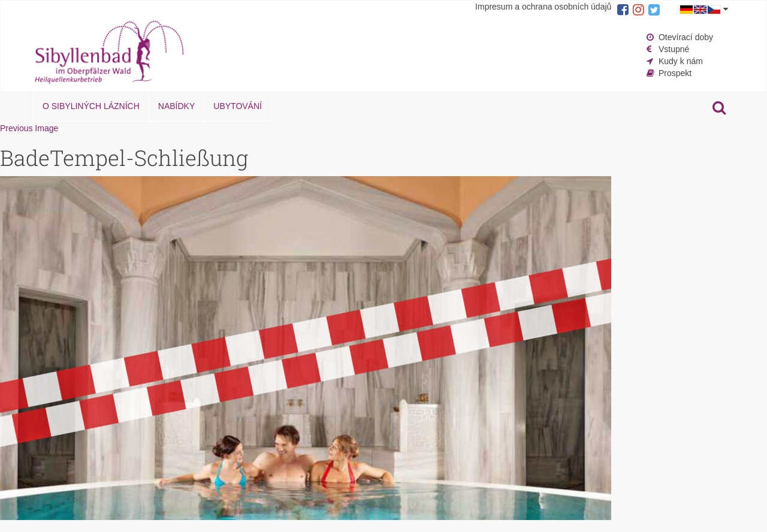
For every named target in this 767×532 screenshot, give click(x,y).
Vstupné (674, 49)
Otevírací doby (686, 37)
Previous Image (29, 128)
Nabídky (176, 106)
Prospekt (675, 73)
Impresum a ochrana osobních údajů (543, 7)
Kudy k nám (681, 61)
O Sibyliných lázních (91, 106)
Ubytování (238, 106)
